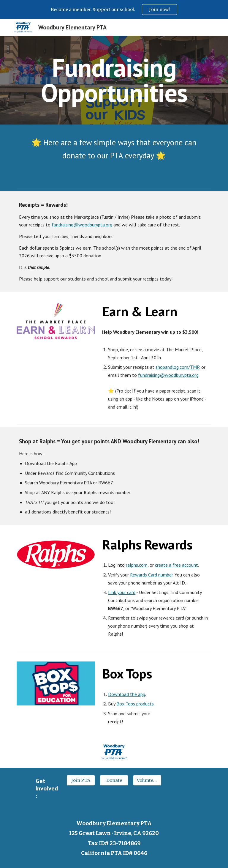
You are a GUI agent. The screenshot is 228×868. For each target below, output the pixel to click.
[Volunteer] (147, 780)
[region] (114, 10)
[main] (114, 80)
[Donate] (114, 780)
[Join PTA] (81, 780)
